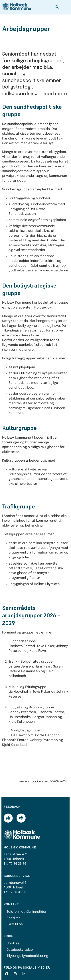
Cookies (13, 943)
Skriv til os (15, 924)
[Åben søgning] (57, 7)
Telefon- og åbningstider (27, 912)
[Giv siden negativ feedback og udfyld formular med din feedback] (21, 818)
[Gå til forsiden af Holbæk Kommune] (16, 7)
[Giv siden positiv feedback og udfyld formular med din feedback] (8, 818)
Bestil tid (14, 918)
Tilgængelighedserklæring (27, 956)
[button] (67, 7)
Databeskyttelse (20, 950)
